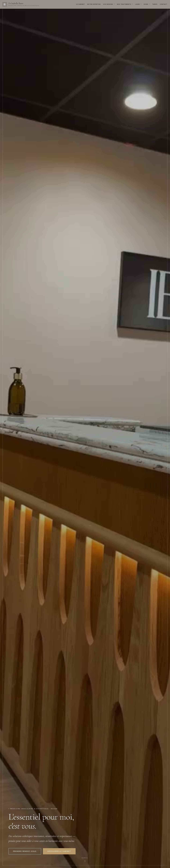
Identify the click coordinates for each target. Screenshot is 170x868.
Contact (164, 4)
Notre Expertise (94, 4)
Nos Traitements (124, 4)
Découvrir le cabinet (59, 851)
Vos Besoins (108, 4)
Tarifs (155, 4)
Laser (137, 4)
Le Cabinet (80, 4)
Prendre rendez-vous (25, 851)
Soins (146, 4)
